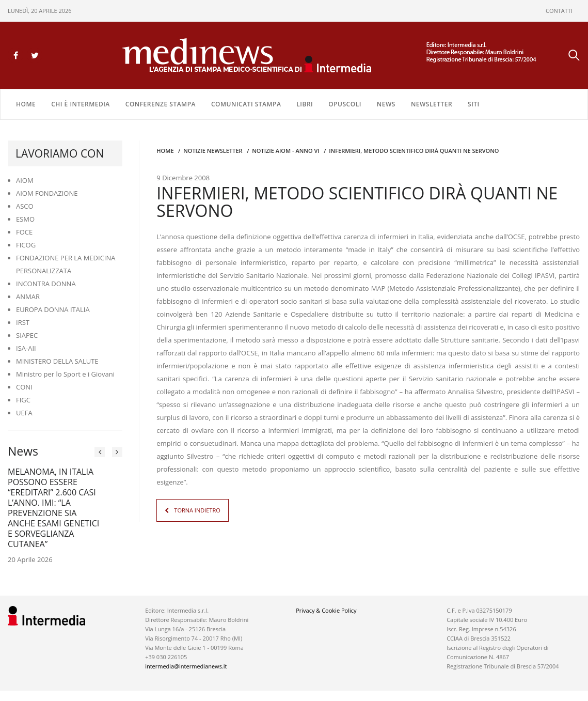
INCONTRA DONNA (46, 284)
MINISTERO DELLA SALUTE (57, 361)
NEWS (386, 104)
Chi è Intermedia (81, 104)
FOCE (24, 232)
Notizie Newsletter (213, 151)
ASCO (25, 206)
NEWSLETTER (432, 104)
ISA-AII (26, 348)
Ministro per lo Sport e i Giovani (65, 374)
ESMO (25, 219)
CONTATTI (559, 11)
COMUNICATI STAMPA (246, 104)
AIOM (25, 180)
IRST (23, 322)
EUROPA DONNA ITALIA (53, 309)
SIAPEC (27, 335)
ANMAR (28, 297)
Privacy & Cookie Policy (326, 610)
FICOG (26, 245)
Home (26, 104)
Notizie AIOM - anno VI (285, 151)
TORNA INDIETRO (197, 510)
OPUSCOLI (345, 104)
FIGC (23, 400)
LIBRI (305, 104)
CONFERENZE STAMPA (161, 104)
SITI (474, 104)
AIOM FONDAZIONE (47, 193)
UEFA (24, 413)
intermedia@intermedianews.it (186, 666)
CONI (24, 387)
